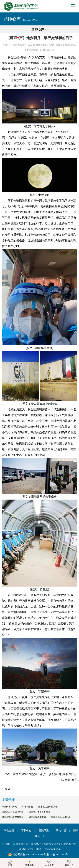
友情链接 (8, 800)
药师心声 (38, 29)
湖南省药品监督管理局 (13, 817)
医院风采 (44, 831)
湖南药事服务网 (9, 807)
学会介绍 (9, 831)
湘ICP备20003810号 (57, 855)
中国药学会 (28, 807)
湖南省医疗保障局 (37, 817)
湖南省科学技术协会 (61, 817)
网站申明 (61, 831)
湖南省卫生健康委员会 (39, 812)
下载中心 (26, 831)
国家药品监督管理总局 (13, 812)
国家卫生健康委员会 (48, 807)
